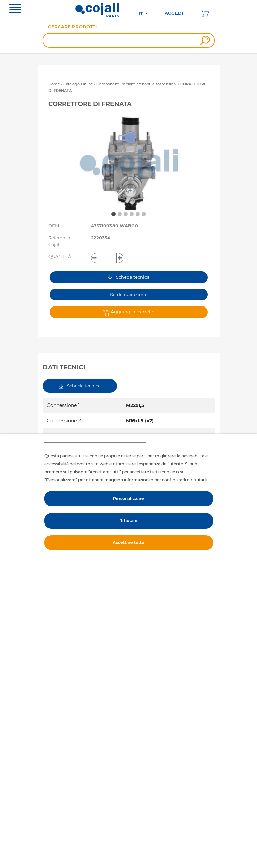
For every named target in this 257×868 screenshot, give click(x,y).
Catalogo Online (78, 84)
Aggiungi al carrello (129, 312)
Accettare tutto (128, 542)
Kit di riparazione (129, 294)
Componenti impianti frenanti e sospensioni (137, 84)
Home (54, 84)
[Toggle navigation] (15, 9)
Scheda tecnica (129, 277)
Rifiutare (128, 521)
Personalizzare (128, 498)
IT (142, 13)
